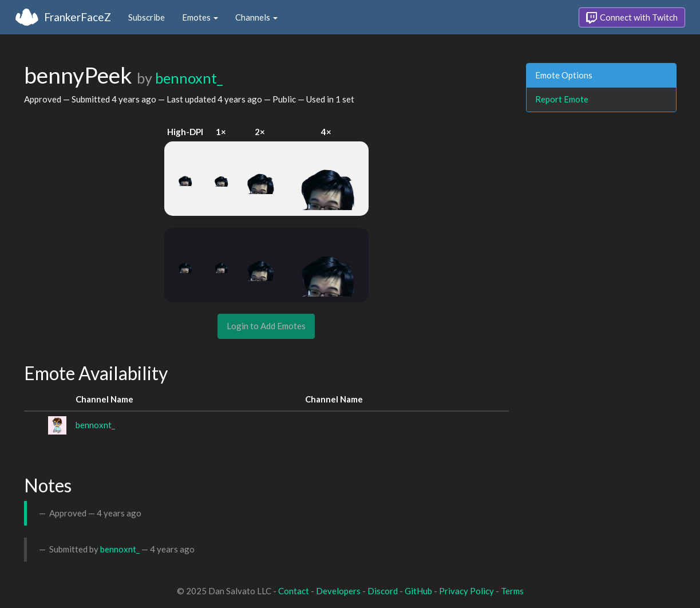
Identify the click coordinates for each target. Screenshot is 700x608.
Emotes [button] (200, 17)
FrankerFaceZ (78, 17)
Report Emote (562, 99)
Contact (294, 591)
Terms (512, 591)
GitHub (418, 591)
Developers (338, 591)
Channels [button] (256, 17)
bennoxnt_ (189, 78)
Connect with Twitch (632, 18)
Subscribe (147, 17)
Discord (383, 591)
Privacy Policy (466, 591)
